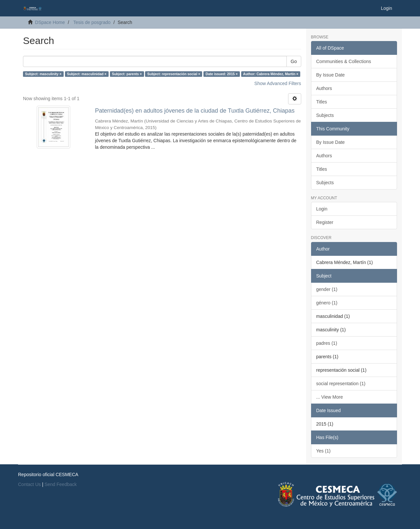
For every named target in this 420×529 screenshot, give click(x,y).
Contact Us (29, 484)
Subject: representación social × (174, 74)
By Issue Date (331, 75)
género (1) (327, 303)
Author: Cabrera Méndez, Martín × (271, 74)
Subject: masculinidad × (87, 74)
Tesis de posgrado (92, 22)
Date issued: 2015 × (222, 74)
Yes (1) (324, 451)
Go (294, 61)
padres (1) (327, 343)
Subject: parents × (127, 74)
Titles (322, 102)
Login (322, 209)
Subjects (325, 115)
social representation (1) (341, 384)
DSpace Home (50, 22)
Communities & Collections (344, 61)
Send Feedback (61, 484)
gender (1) (327, 289)
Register (325, 222)
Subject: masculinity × (43, 74)
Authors (324, 88)
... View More (330, 397)
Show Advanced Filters (278, 83)
